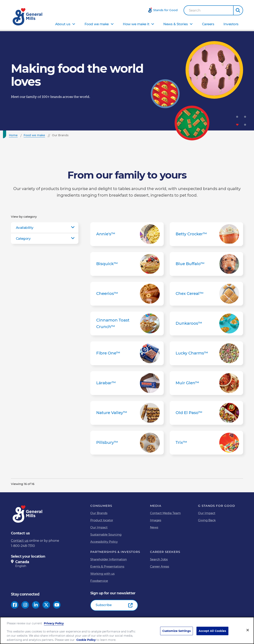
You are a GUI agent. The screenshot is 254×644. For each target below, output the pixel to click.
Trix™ (206, 443)
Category (23, 238)
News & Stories (176, 24)
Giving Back (207, 520)
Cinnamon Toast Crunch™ (127, 323)
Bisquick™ (127, 264)
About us (63, 24)
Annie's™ (127, 234)
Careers (208, 24)
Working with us (102, 574)
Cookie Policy (86, 640)
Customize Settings (177, 631)
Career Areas (160, 566)
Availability (25, 228)
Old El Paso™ (206, 413)
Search (195, 10)
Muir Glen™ (206, 383)
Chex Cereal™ (206, 294)
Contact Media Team (165, 513)
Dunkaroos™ (206, 323)
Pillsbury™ (127, 443)
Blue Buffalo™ (206, 264)
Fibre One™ (127, 353)
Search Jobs (159, 559)
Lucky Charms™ (206, 353)
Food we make (97, 24)
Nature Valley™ (127, 413)
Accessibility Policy (104, 542)
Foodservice (99, 581)
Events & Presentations (107, 566)
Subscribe (104, 605)
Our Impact (99, 527)
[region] (127, 630)
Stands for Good (165, 10)
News (154, 527)
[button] (238, 10)
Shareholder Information (109, 559)
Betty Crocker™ (206, 234)
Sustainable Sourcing (106, 534)
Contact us (20, 541)
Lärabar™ (127, 383)
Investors (231, 24)
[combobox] (209, 10)
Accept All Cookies (212, 631)
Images (156, 520)
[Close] (248, 630)
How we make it (136, 24)
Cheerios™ (127, 294)
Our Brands (99, 513)
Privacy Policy (54, 623)
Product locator (102, 520)
